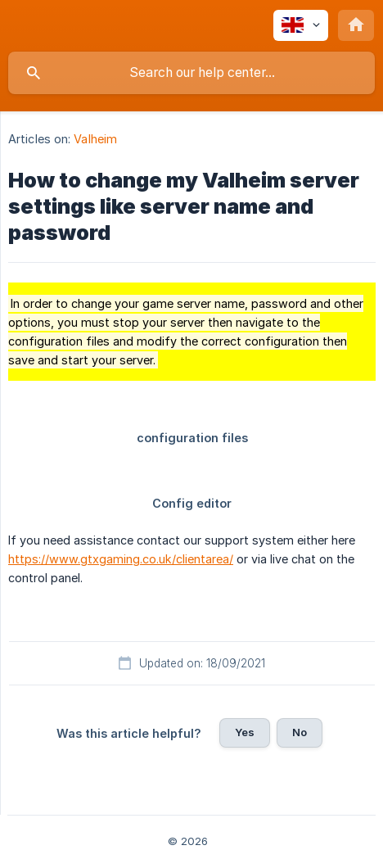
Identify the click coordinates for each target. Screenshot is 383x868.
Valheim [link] (95, 139)
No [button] (300, 732)
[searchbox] (191, 73)
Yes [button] (245, 732)
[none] (301, 25)
